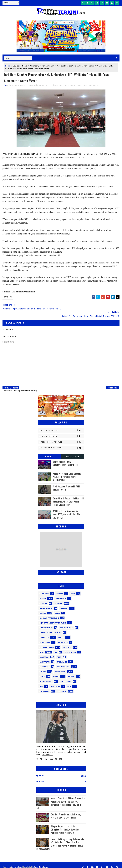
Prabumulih (61, 66)
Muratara (63, 639)
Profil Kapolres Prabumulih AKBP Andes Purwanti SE (67, 484)
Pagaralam (45, 658)
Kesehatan (44, 634)
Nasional (67, 644)
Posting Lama (112, 384)
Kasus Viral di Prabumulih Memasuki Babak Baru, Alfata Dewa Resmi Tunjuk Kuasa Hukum (68, 498)
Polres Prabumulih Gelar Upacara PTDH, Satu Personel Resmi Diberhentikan (67, 473)
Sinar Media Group (41, 863)
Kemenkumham (67, 624)
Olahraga (44, 653)
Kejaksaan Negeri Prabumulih (53, 619)
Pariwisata (45, 663)
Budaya (60, 590)
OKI (56, 649)
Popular (50, 453)
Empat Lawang (46, 605)
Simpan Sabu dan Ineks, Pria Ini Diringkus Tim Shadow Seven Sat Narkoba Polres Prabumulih (65, 826)
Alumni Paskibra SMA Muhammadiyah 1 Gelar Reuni (65, 459)
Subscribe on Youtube (62, 438)
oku (41, 683)
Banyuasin (44, 590)
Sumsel (71, 673)
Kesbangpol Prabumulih (50, 629)
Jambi (58, 609)
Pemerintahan (48, 66)
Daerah (43, 595)
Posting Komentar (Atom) (25, 387)
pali (69, 683)
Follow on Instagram (62, 444)
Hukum (43, 609)
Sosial (56, 673)
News (25, 66)
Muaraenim (45, 639)
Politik (43, 668)
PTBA (59, 653)
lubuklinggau (46, 678)
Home (8, 66)
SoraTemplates (17, 863)
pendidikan (44, 688)
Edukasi (16, 66)
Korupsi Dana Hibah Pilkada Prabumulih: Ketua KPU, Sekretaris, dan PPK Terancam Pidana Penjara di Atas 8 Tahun (61, 799)
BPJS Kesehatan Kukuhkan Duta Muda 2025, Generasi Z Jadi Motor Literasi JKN (67, 511)
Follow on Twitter (62, 427)
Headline (64, 605)
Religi (42, 673)
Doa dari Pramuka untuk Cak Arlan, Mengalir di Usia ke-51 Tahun (66, 812)
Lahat (61, 634)
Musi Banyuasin (47, 644)
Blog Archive (72, 453)
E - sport (43, 600)
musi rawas (66, 678)
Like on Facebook (62, 432)
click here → (47, 751)
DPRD (73, 590)
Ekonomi (59, 600)
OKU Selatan (70, 649)
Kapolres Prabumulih (49, 614)
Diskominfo (61, 595)
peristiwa (62, 688)
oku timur (55, 683)
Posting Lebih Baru (11, 384)
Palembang (34, 66)
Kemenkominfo (46, 624)
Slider (42, 778)
